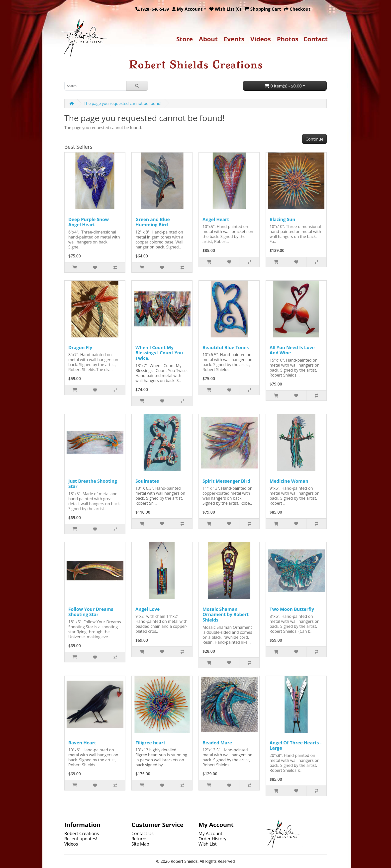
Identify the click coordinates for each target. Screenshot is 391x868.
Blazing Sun (282, 219)
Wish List (208, 844)
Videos (261, 39)
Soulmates (147, 481)
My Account (210, 833)
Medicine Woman (289, 481)
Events (234, 39)
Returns (139, 839)
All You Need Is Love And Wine (292, 350)
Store (185, 39)
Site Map (140, 844)
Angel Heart (216, 219)
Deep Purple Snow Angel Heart (89, 222)
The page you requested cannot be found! (123, 103)
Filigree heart (150, 743)
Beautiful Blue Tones (226, 347)
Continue (314, 139)
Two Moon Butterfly (292, 609)
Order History (212, 839)
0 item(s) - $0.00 (283, 86)
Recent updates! (81, 839)
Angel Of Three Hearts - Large (295, 745)
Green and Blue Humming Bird (153, 222)
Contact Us (143, 833)
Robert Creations (82, 833)
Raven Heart (82, 743)
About (208, 39)
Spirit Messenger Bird (226, 481)
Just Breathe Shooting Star (93, 484)
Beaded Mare (217, 743)
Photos (288, 39)
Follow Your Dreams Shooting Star (91, 612)
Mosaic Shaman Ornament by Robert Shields (226, 614)
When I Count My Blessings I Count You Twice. (159, 353)
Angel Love (147, 609)
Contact (316, 39)
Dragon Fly (80, 347)
